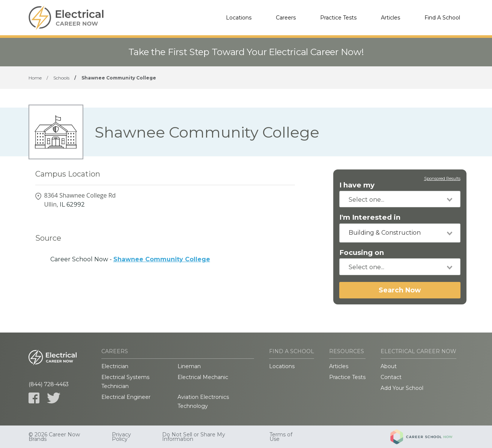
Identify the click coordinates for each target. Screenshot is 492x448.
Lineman (189, 366)
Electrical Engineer (126, 397)
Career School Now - (130, 259)
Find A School (442, 18)
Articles (390, 18)
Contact (391, 377)
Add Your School (402, 388)
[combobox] (400, 199)
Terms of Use (281, 437)
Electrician (115, 366)
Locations (239, 18)
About (389, 366)
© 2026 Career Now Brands (54, 437)
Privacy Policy (121, 437)
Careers (286, 18)
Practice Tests (338, 18)
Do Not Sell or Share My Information (194, 437)
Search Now (400, 290)
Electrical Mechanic (203, 377)
